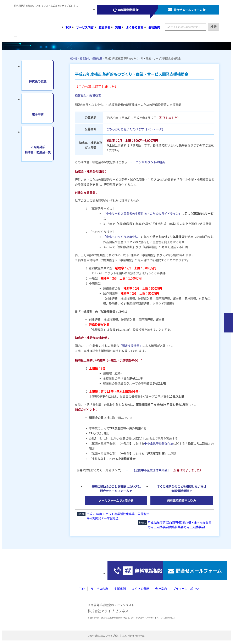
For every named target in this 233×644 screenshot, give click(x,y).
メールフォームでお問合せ (116, 500)
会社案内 (154, 27)
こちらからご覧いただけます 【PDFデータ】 (135, 129)
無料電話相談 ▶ (129, 10)
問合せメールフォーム (185, 571)
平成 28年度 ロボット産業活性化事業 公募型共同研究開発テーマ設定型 (118, 516)
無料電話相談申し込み (182, 500)
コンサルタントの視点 (150, 162)
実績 (118, 27)
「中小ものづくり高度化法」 (122, 237)
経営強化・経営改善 (91, 58)
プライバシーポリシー (187, 590)
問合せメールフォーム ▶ (190, 10)
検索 (213, 27)
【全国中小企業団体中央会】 (151, 470)
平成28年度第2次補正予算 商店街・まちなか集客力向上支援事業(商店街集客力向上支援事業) (180, 524)
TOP (68, 27)
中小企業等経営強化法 (159, 443)
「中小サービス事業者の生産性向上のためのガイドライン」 (142, 213)
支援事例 (104, 27)
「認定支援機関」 (131, 346)
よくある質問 (135, 27)
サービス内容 (85, 27)
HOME (74, 58)
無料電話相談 (112, 571)
